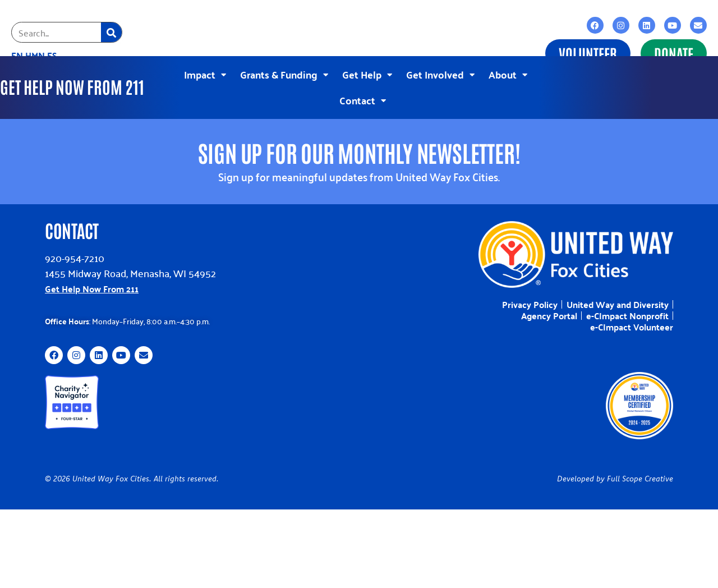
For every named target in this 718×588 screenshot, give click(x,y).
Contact (363, 98)
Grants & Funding (284, 72)
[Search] (111, 32)
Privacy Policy (530, 299)
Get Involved (440, 72)
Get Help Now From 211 (92, 283)
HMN (35, 55)
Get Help (367, 72)
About (508, 72)
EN (17, 55)
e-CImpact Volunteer (632, 321)
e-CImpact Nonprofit (627, 310)
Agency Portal (549, 310)
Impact (205, 72)
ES (52, 55)
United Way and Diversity (618, 299)
